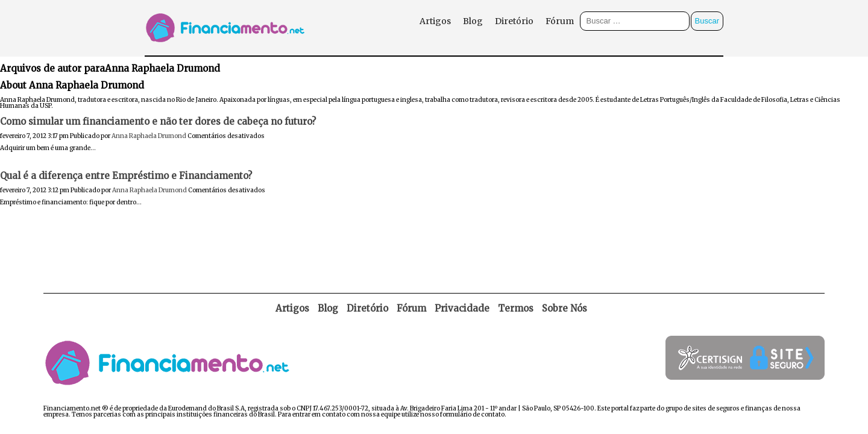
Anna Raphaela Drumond (149, 136)
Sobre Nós (565, 308)
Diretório (514, 21)
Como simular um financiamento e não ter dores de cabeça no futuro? (158, 121)
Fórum (560, 21)
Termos (516, 308)
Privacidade (462, 308)
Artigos (435, 21)
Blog (473, 21)
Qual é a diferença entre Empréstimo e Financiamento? (126, 176)
